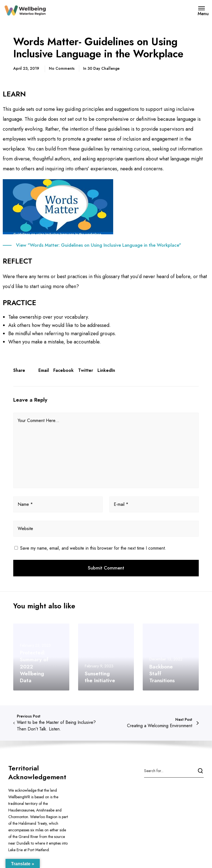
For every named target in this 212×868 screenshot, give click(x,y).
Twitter (86, 370)
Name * (25, 504)
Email (44, 370)
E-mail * (121, 504)
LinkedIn (106, 370)
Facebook (63, 370)
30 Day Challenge (104, 68)
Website (25, 529)
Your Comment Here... (39, 420)
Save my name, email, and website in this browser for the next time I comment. (93, 548)
